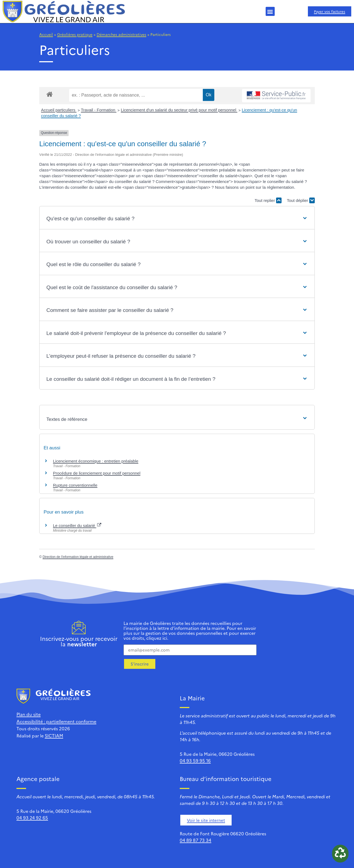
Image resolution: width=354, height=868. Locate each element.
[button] (270, 11)
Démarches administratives (121, 34)
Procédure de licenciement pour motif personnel (97, 473)
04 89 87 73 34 (196, 840)
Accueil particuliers (59, 110)
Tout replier (268, 200)
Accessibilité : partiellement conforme (56, 721)
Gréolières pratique (75, 34)
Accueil (46, 34)
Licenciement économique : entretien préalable (96, 461)
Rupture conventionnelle (75, 485)
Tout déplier (301, 200)
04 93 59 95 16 (195, 760)
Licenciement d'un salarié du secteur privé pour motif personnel (179, 110)
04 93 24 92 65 (32, 818)
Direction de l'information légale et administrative (78, 557)
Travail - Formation (99, 110)
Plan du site (29, 714)
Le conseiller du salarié (77, 525)
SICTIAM (54, 735)
